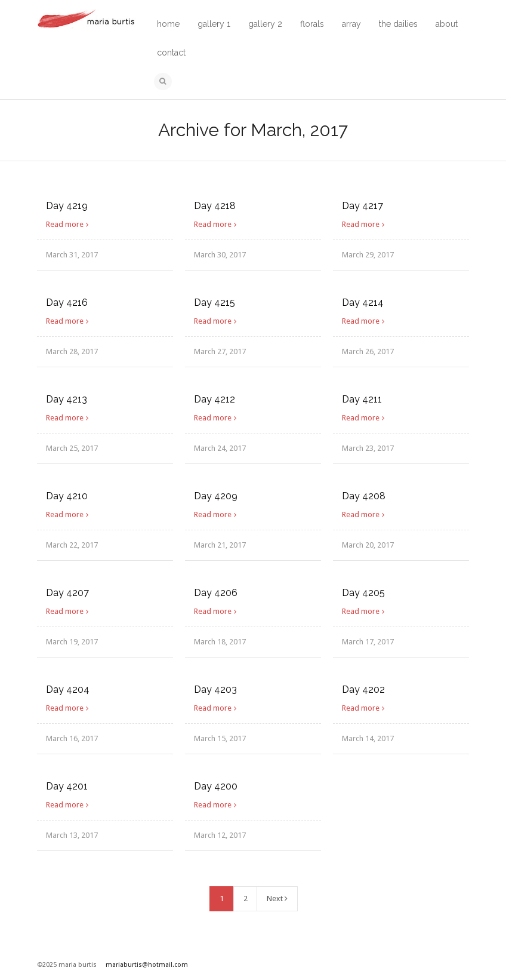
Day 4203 (215, 689)
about (447, 24)
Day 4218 (215, 206)
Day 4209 (216, 496)
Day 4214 (363, 302)
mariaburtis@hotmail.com (147, 965)
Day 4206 (216, 593)
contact (171, 53)
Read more (65, 224)
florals (312, 24)
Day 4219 (67, 206)
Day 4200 (216, 786)
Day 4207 (67, 593)
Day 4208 (364, 496)
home (168, 24)
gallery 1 (214, 24)
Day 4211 (362, 399)
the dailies (398, 24)
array (351, 24)
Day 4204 (68, 689)
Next (277, 898)
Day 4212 (215, 399)
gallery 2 (265, 24)
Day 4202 (363, 689)
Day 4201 (67, 786)
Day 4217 (362, 206)
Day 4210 (67, 496)
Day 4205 (363, 593)
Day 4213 (67, 399)
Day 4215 (215, 302)
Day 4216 (67, 302)
